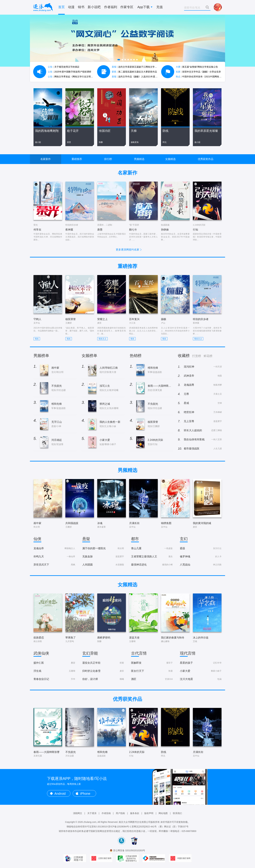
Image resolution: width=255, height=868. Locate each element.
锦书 (81, 7)
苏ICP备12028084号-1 (120, 827)
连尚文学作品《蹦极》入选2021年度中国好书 (138, 77)
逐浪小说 (43, 7)
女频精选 (170, 159)
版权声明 (149, 813)
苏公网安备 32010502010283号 (129, 850)
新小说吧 (94, 7)
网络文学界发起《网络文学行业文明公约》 (73, 77)
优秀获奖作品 (206, 159)
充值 (160, 7)
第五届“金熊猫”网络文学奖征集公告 (197, 67)
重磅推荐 (77, 159)
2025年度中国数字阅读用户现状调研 (70, 72)
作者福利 (111, 7)
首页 (61, 7)
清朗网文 (78, 813)
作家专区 (127, 7)
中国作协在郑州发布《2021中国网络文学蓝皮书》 (204, 77)
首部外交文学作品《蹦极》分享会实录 (198, 72)
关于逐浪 (92, 813)
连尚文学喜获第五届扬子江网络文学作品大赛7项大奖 (142, 67)
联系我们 (177, 813)
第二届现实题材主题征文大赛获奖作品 (134, 72)
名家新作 (46, 159)
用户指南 (120, 813)
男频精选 (139, 159)
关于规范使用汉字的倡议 (64, 67)
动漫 (71, 7)
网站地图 (163, 813)
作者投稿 (106, 813)
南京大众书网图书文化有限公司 (135, 822)
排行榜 (108, 159)
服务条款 (135, 813)
